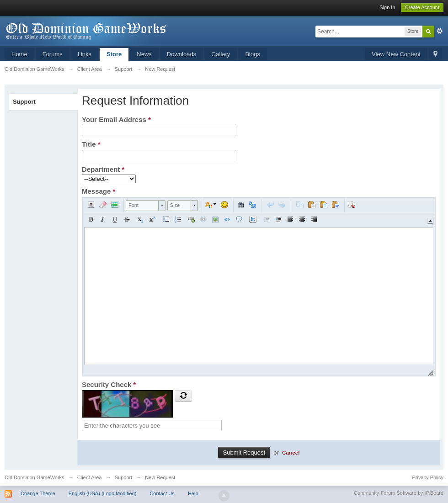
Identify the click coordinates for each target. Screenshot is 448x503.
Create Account (422, 7)
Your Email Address (116, 119)
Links (85, 54)
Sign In (387, 7)
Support (24, 102)
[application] (259, 287)
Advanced (440, 31)
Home (19, 54)
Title (91, 144)
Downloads (181, 54)
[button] (91, 205)
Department (103, 169)
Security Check (109, 384)
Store (114, 54)
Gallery (221, 54)
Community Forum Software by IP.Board (399, 493)
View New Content (396, 54)
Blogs (253, 54)
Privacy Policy (428, 477)
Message (99, 191)
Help (193, 493)
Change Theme (38, 493)
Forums (53, 54)
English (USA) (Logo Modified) (103, 493)
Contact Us (162, 493)
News (144, 54)
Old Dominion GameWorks (35, 477)
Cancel (291, 453)
